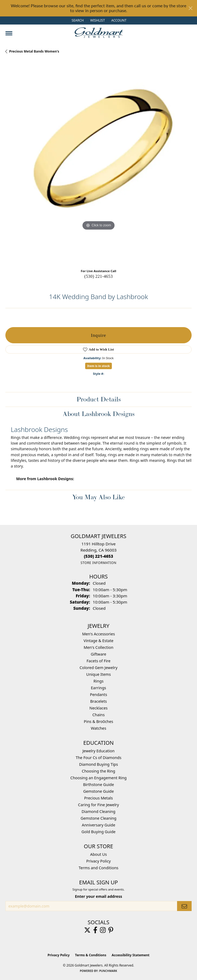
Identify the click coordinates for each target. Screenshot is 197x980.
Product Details (99, 399)
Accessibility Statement (130, 955)
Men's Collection (98, 647)
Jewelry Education (98, 751)
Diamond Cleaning (98, 811)
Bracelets (98, 701)
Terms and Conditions (98, 868)
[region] (98, 163)
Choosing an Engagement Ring (98, 778)
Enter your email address (98, 896)
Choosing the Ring (99, 771)
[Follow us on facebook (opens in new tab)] (95, 930)
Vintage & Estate (98, 641)
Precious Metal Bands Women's (34, 51)
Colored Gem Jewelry (98, 668)
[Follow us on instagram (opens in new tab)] (103, 930)
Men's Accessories (99, 634)
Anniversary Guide (98, 825)
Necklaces (98, 708)
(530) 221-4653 (99, 276)
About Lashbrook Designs (99, 414)
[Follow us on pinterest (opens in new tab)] (111, 930)
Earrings (98, 688)
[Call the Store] (98, 556)
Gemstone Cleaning (98, 818)
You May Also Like (98, 497)
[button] (77, 20)
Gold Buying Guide (98, 832)
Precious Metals (98, 798)
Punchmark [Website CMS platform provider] (108, 971)
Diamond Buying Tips (98, 764)
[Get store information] (98, 563)
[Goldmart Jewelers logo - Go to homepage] (99, 33)
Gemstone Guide (99, 791)
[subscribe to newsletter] (184, 906)
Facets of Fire (98, 661)
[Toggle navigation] (9, 33)
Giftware (99, 654)
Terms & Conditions (91, 955)
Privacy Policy (98, 861)
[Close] (190, 8)
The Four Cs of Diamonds (99, 758)
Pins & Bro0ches (98, 721)
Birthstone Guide (98, 785)
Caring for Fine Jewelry (99, 805)
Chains (99, 715)
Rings (98, 681)
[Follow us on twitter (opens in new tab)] (87, 930)
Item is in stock (99, 366)
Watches (98, 728)
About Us (99, 854)
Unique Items (98, 674)
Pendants (99, 695)
